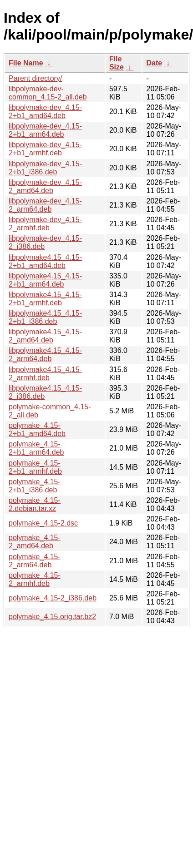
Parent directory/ (35, 78)
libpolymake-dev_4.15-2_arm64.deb (45, 205)
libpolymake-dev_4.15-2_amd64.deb (45, 186)
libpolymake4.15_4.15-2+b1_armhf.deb (45, 299)
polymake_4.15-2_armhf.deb (35, 579)
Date (154, 63)
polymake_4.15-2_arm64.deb (35, 561)
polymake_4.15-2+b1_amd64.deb (37, 429)
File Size (117, 63)
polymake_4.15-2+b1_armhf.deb (35, 467)
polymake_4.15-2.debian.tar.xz (35, 504)
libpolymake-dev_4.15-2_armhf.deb (45, 224)
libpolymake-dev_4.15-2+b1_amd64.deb (45, 112)
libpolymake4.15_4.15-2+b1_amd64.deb (45, 261)
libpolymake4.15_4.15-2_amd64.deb (45, 336)
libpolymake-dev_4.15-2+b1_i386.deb (45, 168)
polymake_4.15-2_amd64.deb (35, 542)
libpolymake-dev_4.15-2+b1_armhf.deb (45, 149)
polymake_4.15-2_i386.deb (53, 598)
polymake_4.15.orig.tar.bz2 (52, 617)
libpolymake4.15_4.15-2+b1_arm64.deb (45, 280)
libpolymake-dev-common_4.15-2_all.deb (48, 93)
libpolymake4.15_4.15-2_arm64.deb (45, 355)
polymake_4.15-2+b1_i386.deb (35, 486)
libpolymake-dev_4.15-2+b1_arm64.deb (45, 130)
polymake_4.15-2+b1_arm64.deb (36, 448)
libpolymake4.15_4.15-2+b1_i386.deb (45, 317)
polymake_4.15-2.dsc (43, 523)
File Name (26, 63)
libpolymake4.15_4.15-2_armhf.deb (45, 374)
